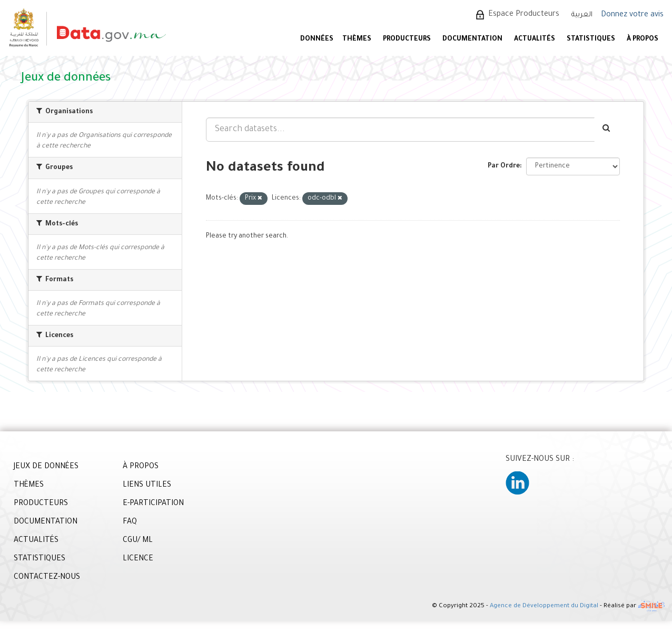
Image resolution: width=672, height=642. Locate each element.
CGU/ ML (138, 541)
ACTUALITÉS (535, 39)
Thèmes (357, 39)
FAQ (130, 522)
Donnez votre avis (632, 15)
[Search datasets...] (400, 130)
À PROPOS (643, 39)
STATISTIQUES (591, 39)
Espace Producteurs (524, 15)
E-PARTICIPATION (153, 504)
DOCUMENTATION (472, 39)
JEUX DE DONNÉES (46, 467)
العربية (582, 15)
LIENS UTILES (147, 486)
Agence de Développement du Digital (544, 607)
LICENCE (138, 559)
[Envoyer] (607, 130)
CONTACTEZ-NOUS (47, 578)
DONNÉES (317, 39)
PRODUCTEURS (407, 39)
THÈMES (29, 486)
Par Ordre (504, 166)
